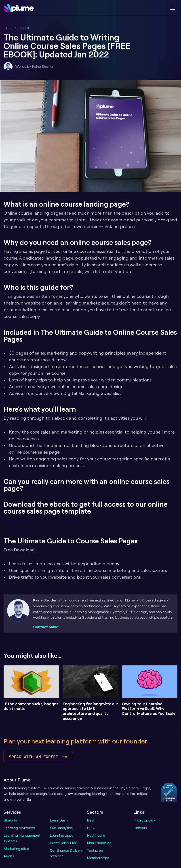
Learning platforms (19, 828)
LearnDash (59, 820)
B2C (90, 828)
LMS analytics (61, 828)
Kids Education (99, 843)
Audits (9, 856)
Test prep (95, 850)
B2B (90, 820)
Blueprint (11, 820)
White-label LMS (64, 843)
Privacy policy (145, 820)
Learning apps (62, 835)
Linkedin (140, 828)
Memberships (98, 858)
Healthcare (96, 835)
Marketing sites (16, 849)
